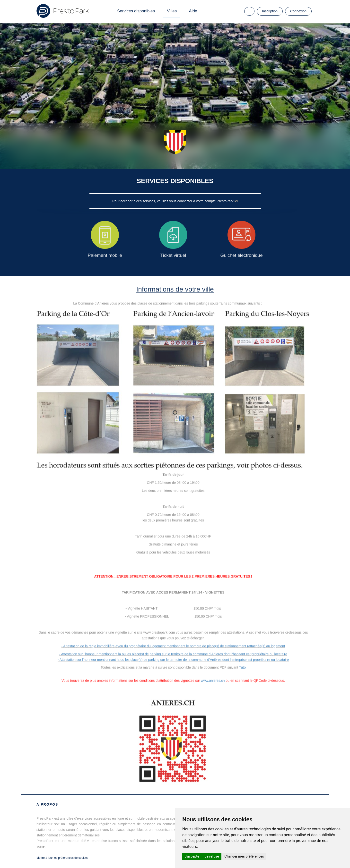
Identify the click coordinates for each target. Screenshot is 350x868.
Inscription (270, 11)
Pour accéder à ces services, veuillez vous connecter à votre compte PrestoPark (173, 201)
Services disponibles (136, 11)
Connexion (298, 11)
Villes (172, 11)
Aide (193, 11)
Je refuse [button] (212, 856)
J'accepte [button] (192, 856)
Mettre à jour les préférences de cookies (62, 858)
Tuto (242, 667)
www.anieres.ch (213, 681)
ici (236, 201)
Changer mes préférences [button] (244, 856)
